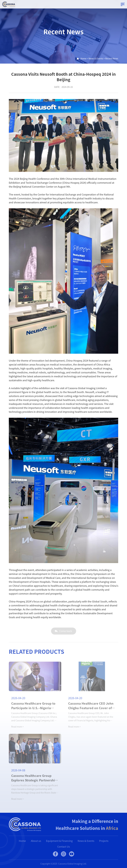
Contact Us (63, 847)
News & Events (96, 59)
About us (36, 841)
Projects (104, 841)
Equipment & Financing (59, 841)
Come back (66, 633)
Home (83, 59)
